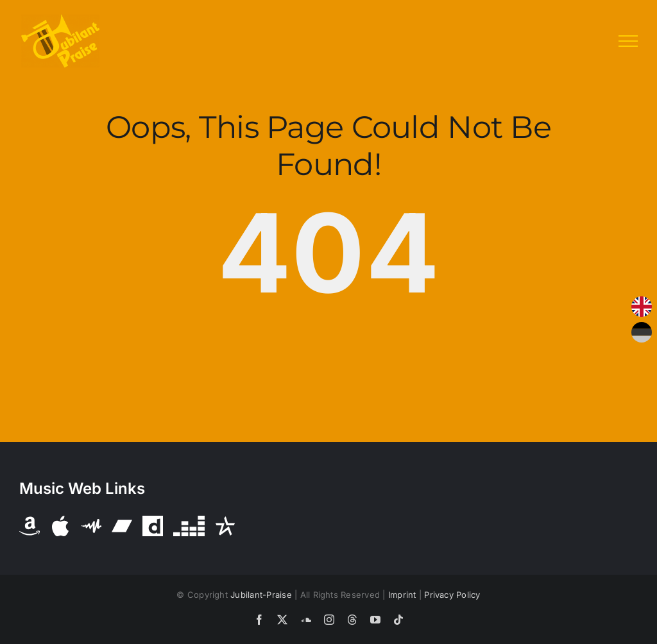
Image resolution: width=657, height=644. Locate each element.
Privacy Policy (452, 595)
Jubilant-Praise (261, 595)
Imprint (402, 595)
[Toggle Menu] (628, 41)
